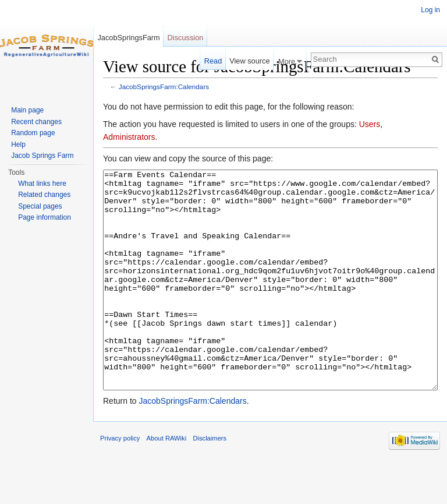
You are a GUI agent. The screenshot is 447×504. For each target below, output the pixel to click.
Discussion (186, 38)
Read (213, 61)
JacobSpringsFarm (128, 38)
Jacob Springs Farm (42, 156)
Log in (430, 10)
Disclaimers (210, 482)
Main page (27, 110)
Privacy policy (120, 482)
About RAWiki (167, 482)
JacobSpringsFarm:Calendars (164, 87)
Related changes (44, 195)
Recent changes (36, 122)
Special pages (40, 206)
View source (249, 61)
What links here (42, 184)
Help (18, 144)
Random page (33, 133)
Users (370, 124)
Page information (45, 217)
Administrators (129, 137)
